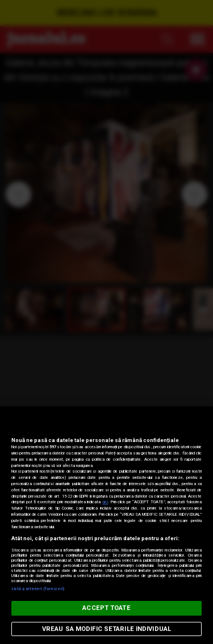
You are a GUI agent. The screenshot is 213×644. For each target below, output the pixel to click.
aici (105, 502)
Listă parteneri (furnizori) (38, 589)
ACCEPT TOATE (106, 608)
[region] (106, 525)
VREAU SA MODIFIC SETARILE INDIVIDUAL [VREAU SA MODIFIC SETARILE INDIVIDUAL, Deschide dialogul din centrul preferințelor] (106, 629)
